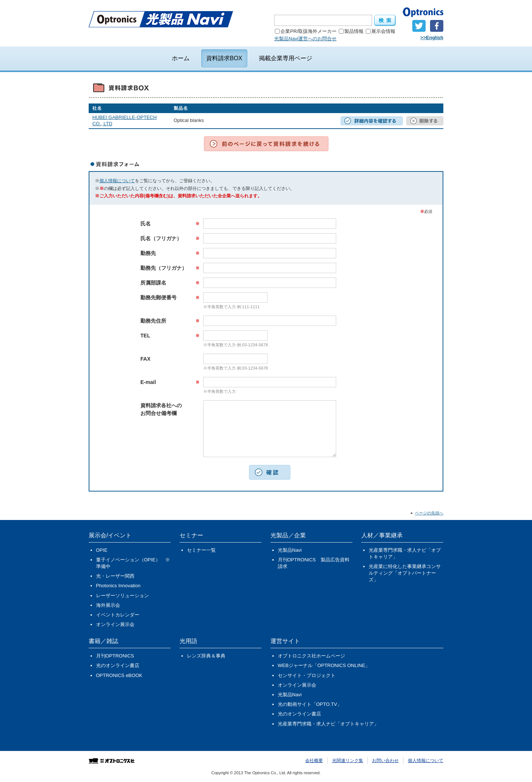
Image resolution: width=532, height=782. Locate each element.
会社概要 (314, 761)
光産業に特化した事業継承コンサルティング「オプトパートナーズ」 (405, 573)
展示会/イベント (110, 535)
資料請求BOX (224, 58)
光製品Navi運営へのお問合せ (305, 39)
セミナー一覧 (201, 550)
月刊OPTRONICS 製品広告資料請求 (314, 563)
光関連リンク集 (348, 761)
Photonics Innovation (118, 586)
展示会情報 (381, 31)
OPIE (102, 550)
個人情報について (117, 181)
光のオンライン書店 (118, 665)
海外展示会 (108, 605)
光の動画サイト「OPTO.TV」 (310, 704)
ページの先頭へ (429, 513)
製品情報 (351, 31)
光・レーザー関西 (115, 576)
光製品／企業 (288, 535)
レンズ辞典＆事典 (206, 656)
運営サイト (285, 641)
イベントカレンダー (118, 615)
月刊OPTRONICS (115, 656)
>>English (432, 38)
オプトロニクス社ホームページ (311, 656)
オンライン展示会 (115, 624)
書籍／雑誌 (103, 641)
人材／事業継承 (382, 535)
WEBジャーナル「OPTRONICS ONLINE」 (324, 665)
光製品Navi (290, 550)
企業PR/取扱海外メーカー (306, 31)
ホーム (181, 58)
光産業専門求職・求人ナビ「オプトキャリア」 (405, 553)
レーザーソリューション (122, 596)
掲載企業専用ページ (286, 58)
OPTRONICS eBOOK (119, 675)
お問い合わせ (385, 761)
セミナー (191, 535)
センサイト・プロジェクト (307, 675)
